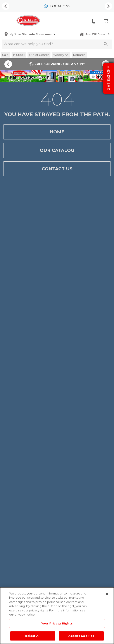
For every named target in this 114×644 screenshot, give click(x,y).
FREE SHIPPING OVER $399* (57, 64)
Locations (57, 6)
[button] (8, 21)
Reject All (33, 636)
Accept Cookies (81, 636)
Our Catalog (57, 150)
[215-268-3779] (94, 21)
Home (57, 132)
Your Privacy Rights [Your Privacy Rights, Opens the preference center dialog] (57, 623)
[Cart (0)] (106, 21)
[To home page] (28, 21)
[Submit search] (106, 44)
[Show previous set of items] (6, 6)
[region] (57, 616)
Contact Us (57, 169)
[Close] (107, 594)
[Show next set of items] (108, 6)
